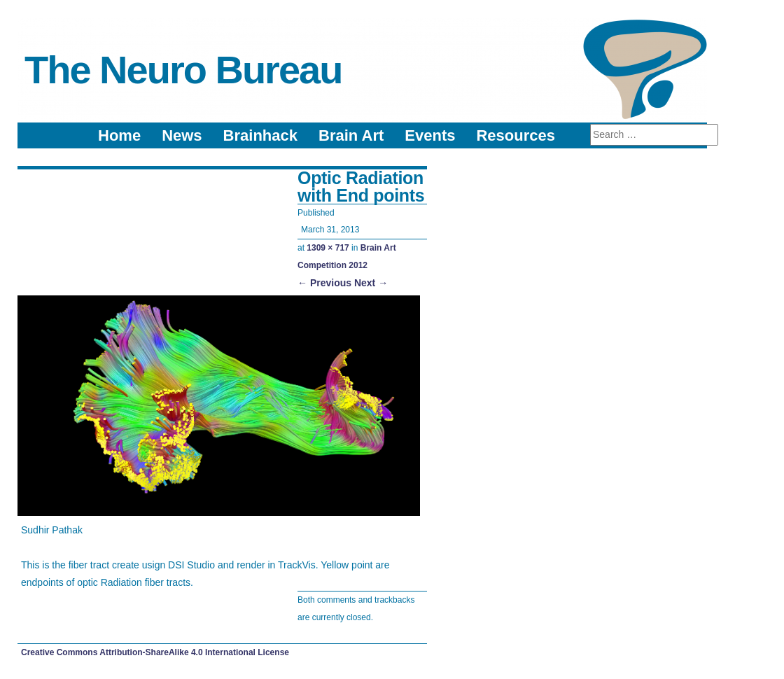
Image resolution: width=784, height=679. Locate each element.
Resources (516, 135)
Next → (371, 283)
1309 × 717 (328, 248)
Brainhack (260, 135)
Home (119, 135)
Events (430, 135)
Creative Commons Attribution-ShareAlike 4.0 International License (155, 652)
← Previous (324, 283)
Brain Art (351, 135)
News (182, 135)
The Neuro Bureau (183, 70)
